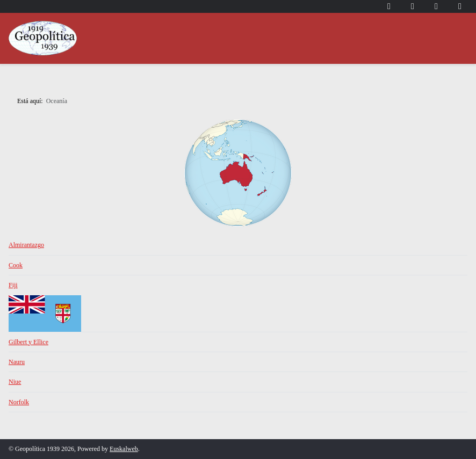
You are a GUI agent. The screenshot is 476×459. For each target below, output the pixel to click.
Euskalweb (124, 449)
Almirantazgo (26, 245)
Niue (15, 382)
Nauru (17, 362)
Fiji (13, 285)
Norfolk (19, 402)
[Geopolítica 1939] (43, 38)
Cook (16, 265)
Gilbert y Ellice (28, 342)
